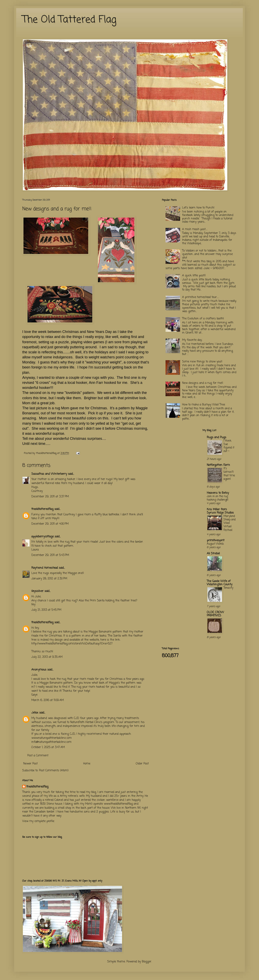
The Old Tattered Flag (69, 20)
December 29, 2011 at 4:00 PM (50, 524)
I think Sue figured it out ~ (229, 446)
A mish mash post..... (195, 229)
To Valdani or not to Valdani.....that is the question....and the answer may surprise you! (207, 254)
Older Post (142, 764)
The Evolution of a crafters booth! (203, 319)
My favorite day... (192, 340)
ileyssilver (37, 591)
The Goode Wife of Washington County (220, 583)
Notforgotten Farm (218, 465)
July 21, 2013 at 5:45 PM (46, 610)
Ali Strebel (213, 554)
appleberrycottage (42, 537)
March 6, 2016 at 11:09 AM (48, 700)
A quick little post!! (194, 276)
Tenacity (228, 588)
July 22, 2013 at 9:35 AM (47, 657)
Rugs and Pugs (217, 437)
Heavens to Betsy (218, 493)
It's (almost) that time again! (229, 474)
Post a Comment (38, 756)
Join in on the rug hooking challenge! (218, 498)
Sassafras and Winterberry (49, 474)
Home (87, 764)
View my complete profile (38, 821)
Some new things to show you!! (202, 362)
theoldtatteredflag (42, 509)
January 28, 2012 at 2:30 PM (49, 579)
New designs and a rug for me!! (203, 383)
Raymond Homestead (45, 568)
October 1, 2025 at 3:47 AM (48, 747)
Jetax (35, 713)
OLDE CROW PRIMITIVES (215, 614)
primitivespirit (216, 541)
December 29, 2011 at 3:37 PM (50, 497)
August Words (215, 544)
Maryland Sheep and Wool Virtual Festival (230, 523)
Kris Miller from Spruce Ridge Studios (220, 511)
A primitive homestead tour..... (200, 297)
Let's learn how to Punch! (198, 208)
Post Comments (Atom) (54, 771)
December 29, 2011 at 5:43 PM (50, 555)
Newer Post (30, 764)
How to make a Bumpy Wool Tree (204, 405)
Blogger (147, 962)
